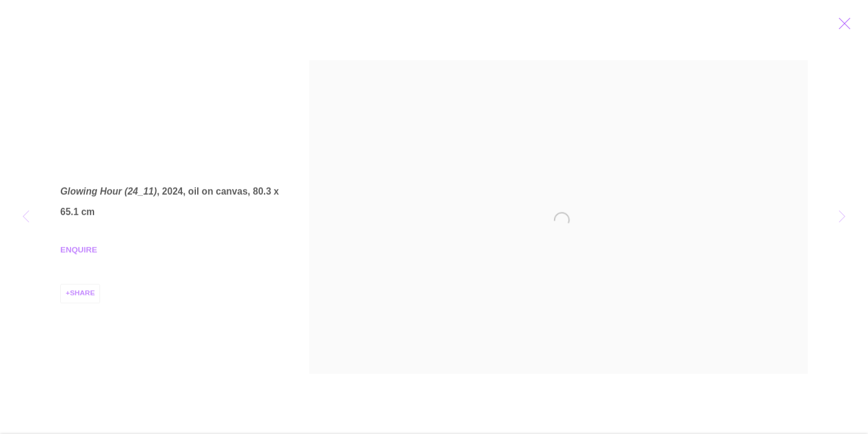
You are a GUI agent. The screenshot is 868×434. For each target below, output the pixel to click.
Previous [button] (26, 217)
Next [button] (842, 217)
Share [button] (82, 295)
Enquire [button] (79, 252)
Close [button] (848, 27)
